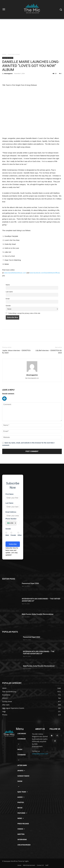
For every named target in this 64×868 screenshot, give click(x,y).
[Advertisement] (32, 36)
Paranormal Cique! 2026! (30, 583)
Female (13, 534)
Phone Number (11, 519)
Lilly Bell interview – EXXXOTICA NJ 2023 (49, 352)
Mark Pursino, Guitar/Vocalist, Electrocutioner (38, 614)
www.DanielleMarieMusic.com (15, 273)
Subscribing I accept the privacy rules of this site (23, 313)
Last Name (9, 503)
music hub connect (14, 54)
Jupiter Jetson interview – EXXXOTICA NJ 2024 (16, 352)
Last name (9, 292)
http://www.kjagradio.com (32, 378)
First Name (9, 494)
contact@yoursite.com (40, 754)
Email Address (11, 512)
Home (4, 54)
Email (8, 299)
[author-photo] (32, 372)
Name (8, 285)
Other (20, 534)
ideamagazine (8, 73)
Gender (8, 306)
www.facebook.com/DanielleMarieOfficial (45, 273)
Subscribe (13, 544)
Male (7, 534)
